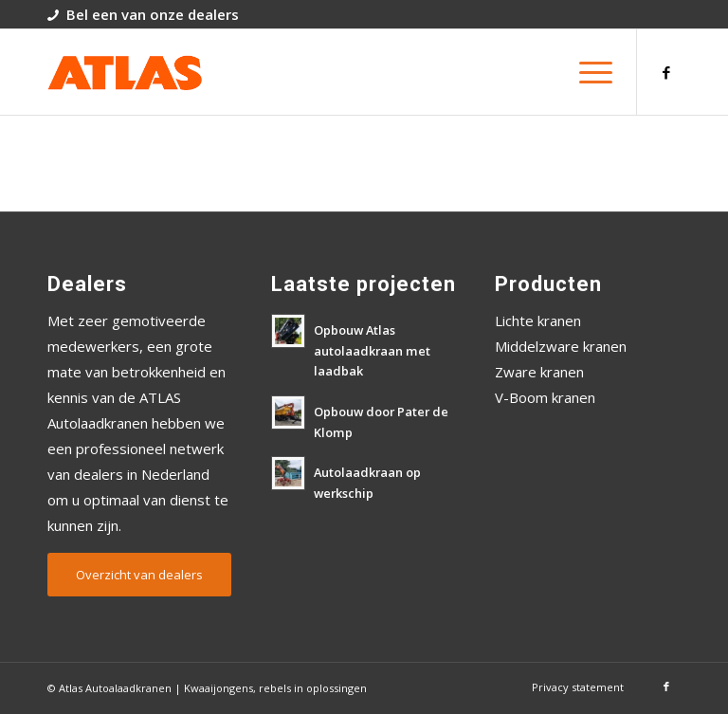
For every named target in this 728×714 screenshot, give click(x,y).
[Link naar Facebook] (666, 72)
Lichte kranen (538, 320)
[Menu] (586, 72)
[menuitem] (586, 72)
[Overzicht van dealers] (139, 575)
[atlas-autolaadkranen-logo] (125, 72)
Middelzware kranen (561, 346)
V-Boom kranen (545, 397)
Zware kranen (539, 372)
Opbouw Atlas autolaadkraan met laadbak (372, 350)
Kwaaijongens (218, 688)
